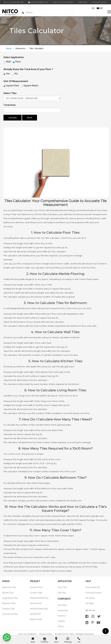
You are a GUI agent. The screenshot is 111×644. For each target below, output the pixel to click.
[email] (93, 8)
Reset (30, 118)
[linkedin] (87, 622)
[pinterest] (93, 622)
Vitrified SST (35, 613)
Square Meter (31, 85)
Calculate (13, 118)
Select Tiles (10, 93)
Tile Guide (90, 597)
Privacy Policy (46, 633)
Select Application (14, 57)
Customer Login (99, 2)
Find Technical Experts (63, 2)
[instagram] (93, 616)
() (100, 8)
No (16, 74)
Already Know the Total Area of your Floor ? (28, 69)
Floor (18, 62)
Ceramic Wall (36, 592)
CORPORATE (82, 2)
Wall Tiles (62, 592)
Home (9, 48)
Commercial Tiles (10, 613)
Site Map (90, 603)
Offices (61, 625)
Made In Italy (36, 619)
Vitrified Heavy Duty (39, 608)
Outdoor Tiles (9, 608)
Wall (8, 62)
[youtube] (98, 622)
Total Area (9, 105)
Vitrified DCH (36, 603)
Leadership (63, 609)
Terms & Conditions (27, 633)
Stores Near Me (93, 587)
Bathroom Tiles (9, 587)
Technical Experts (94, 592)
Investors (62, 615)
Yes (8, 74)
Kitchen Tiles (8, 592)
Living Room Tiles (10, 597)
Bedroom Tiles (9, 603)
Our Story (62, 604)
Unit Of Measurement (16, 81)
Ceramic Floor (36, 587)
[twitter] (99, 616)
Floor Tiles (62, 587)
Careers (61, 620)
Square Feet (13, 85)
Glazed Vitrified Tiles (39, 597)
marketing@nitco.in (38, 2)
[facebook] (87, 616)
